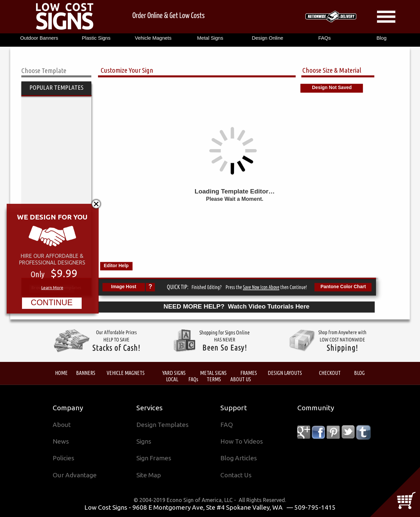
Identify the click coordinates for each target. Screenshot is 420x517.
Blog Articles (239, 458)
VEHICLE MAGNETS (126, 373)
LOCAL (172, 379)
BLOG (359, 373)
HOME (61, 373)
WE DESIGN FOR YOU (52, 217)
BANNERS (86, 373)
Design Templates (162, 425)
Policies (63, 458)
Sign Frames (154, 458)
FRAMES (249, 373)
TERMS (214, 379)
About (62, 425)
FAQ (227, 425)
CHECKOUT (330, 373)
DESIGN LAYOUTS (285, 373)
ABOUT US (241, 379)
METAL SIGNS (213, 373)
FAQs (193, 379)
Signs (144, 441)
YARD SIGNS (174, 373)
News (61, 441)
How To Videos (242, 441)
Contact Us (236, 475)
